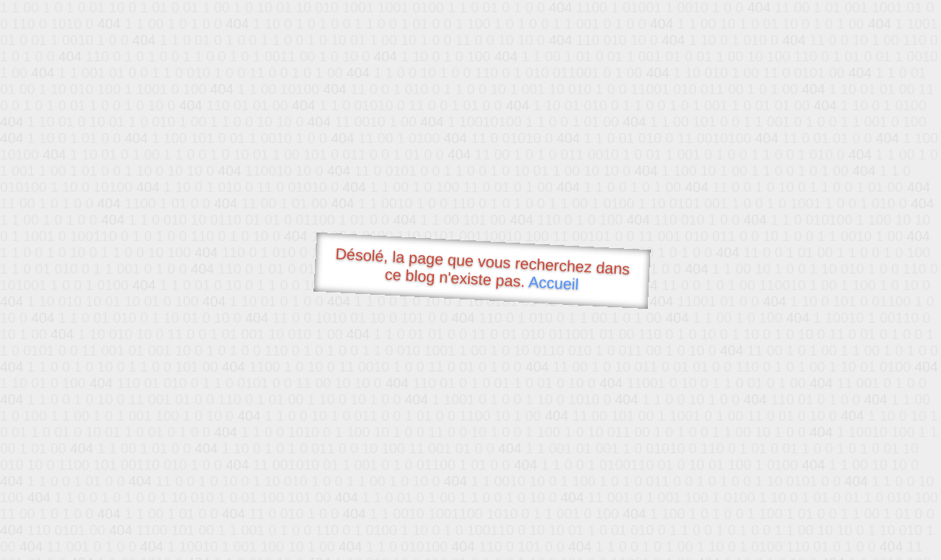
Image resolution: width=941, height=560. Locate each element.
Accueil (554, 283)
